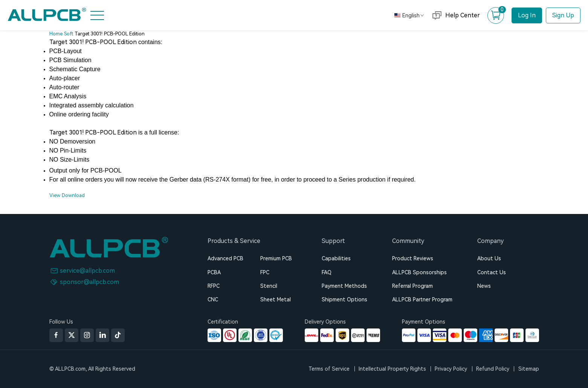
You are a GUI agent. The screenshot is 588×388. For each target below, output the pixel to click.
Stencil (269, 286)
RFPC (214, 286)
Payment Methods (344, 286)
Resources (28, 126)
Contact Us (492, 272)
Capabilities (336, 258)
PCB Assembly (33, 70)
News (484, 286)
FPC (265, 272)
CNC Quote (30, 107)
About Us (27, 144)
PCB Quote (29, 52)
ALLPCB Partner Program (422, 299)
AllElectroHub (33, 163)
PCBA (214, 272)
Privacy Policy (451, 369)
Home (22, 34)
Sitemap (529, 369)
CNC (213, 299)
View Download (67, 195)
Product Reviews (413, 258)
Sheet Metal (276, 299)
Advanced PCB (225, 258)
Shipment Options (344, 299)
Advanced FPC (34, 89)
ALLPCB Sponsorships (419, 272)
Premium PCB (276, 258)
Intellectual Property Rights (392, 369)
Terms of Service (329, 369)
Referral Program (412, 286)
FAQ (327, 272)
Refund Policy (493, 369)
